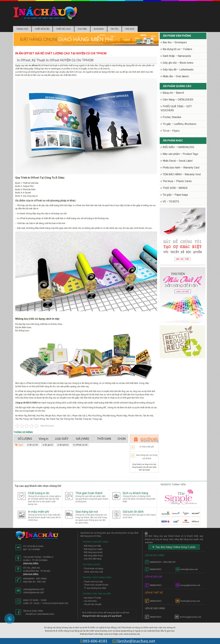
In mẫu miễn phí (147, 447)
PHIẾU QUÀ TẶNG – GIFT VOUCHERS (176, 108)
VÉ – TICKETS (171, 202)
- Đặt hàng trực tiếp (92, 546)
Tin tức (114, 29)
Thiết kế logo (63, 29)
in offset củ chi (80, 445)
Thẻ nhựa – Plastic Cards (177, 181)
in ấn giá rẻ (48, 445)
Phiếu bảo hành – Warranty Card (181, 168)
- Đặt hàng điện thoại (93, 556)
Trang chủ (22, 29)
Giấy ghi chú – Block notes (178, 63)
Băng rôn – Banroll (173, 93)
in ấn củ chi (33, 445)
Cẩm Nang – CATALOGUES (178, 100)
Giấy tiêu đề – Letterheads (178, 70)
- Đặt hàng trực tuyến (93, 549)
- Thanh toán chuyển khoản (96, 585)
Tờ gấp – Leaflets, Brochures (179, 124)
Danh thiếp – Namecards (177, 56)
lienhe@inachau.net (134, 641)
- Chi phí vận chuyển (92, 604)
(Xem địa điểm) (31, 563)
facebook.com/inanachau (40, 614)
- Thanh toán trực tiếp (93, 582)
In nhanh (99, 29)
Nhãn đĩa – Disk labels (176, 76)
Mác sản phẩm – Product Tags (180, 154)
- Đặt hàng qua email (93, 552)
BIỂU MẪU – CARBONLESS (178, 147)
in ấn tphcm (63, 445)
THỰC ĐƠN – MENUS (175, 188)
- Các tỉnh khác (90, 601)
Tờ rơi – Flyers (171, 131)
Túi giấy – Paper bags (175, 195)
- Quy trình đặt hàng (92, 559)
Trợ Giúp (130, 29)
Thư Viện (82, 29)
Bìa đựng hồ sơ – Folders (177, 49)
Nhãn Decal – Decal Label (178, 161)
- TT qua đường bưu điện (95, 588)
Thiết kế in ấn (42, 29)
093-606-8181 (94, 641)
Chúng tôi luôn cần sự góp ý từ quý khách (102, 616)
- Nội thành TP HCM (92, 598)
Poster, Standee (172, 117)
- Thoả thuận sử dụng (93, 568)
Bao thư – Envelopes (175, 42)
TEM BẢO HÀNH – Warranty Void (182, 174)
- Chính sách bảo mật (93, 572)
